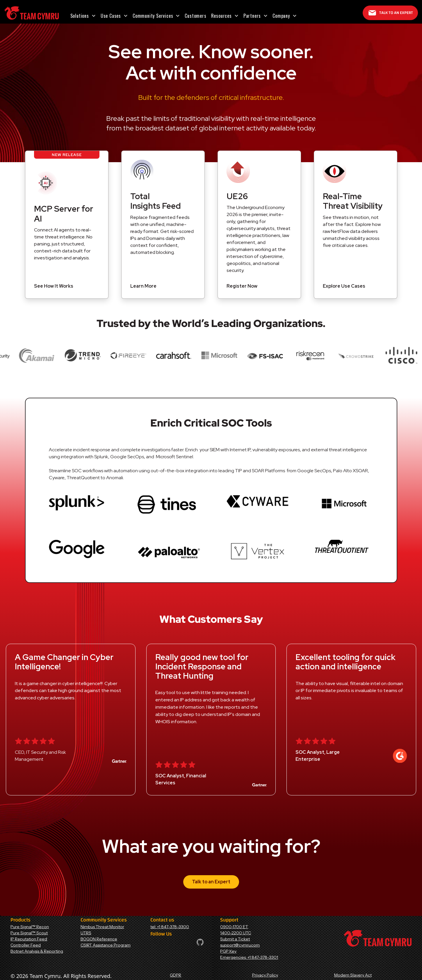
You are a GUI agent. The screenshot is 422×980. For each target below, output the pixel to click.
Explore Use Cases (344, 286)
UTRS (86, 933)
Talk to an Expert (211, 882)
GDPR (176, 975)
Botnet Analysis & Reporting (37, 951)
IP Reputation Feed (29, 939)
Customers (195, 16)
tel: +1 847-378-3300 (170, 927)
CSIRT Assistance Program (106, 945)
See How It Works (54, 286)
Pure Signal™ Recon (30, 927)
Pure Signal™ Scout (29, 933)
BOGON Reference (99, 939)
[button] (83, 16)
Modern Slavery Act (353, 975)
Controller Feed (26, 945)
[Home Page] (32, 13)
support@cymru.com (240, 945)
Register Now (242, 286)
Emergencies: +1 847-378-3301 (249, 957)
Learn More (143, 286)
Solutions (80, 16)
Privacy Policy (265, 975)
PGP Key (228, 951)
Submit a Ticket (235, 939)
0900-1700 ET (234, 927)
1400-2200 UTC (236, 933)
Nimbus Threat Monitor (102, 927)
